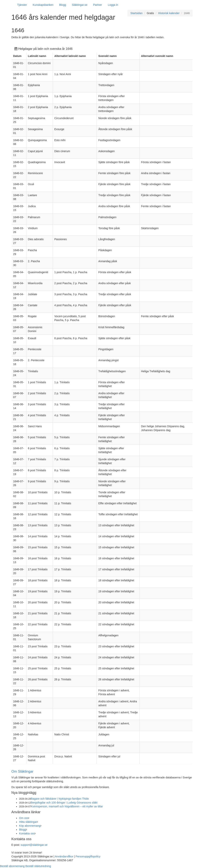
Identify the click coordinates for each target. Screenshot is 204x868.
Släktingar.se (80, 5)
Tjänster (22, 5)
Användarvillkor (64, 856)
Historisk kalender (169, 13)
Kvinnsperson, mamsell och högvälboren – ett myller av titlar (67, 806)
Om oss (24, 818)
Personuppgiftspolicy (88, 856)
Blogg (63, 5)
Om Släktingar (22, 771)
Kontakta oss (27, 833)
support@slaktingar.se (34, 845)
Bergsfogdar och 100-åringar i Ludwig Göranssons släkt (64, 803)
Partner (98, 5)
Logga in (113, 5)
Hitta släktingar (28, 822)
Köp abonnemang (30, 826)
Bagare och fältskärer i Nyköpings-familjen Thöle (60, 799)
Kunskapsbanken (43, 5)
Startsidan (136, 13)
